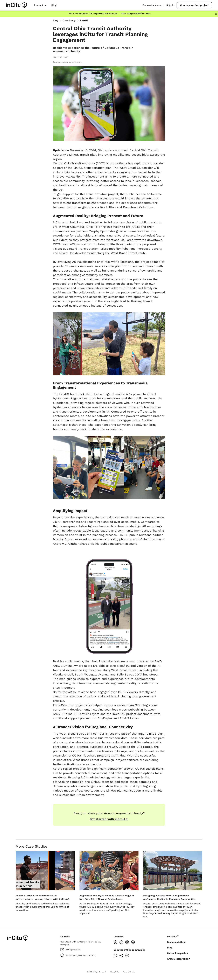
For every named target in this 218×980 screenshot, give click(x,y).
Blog (54, 5)
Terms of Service (129, 972)
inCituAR (173, 937)
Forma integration (178, 953)
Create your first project (194, 5)
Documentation (176, 942)
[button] (40, 5)
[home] (16, 5)
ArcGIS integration (178, 959)
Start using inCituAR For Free (136, 13)
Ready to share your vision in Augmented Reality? (109, 813)
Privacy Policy (114, 972)
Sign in (170, 5)
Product (39, 5)
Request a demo (152, 5)
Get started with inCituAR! (109, 819)
